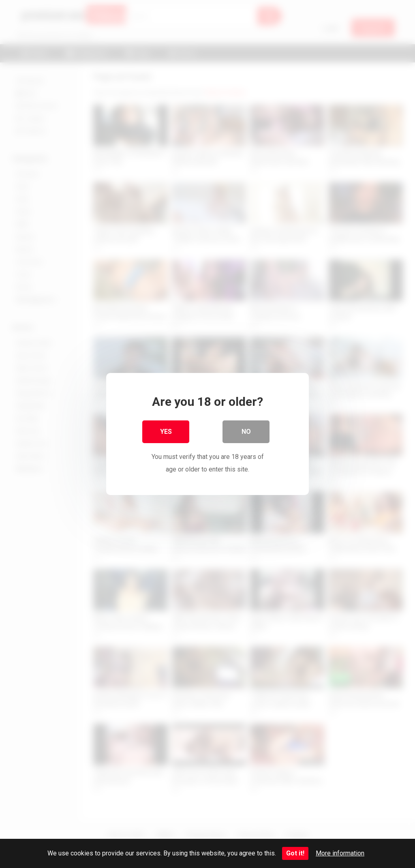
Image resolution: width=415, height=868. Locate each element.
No (246, 432)
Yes (166, 432)
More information (340, 853)
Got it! (295, 853)
